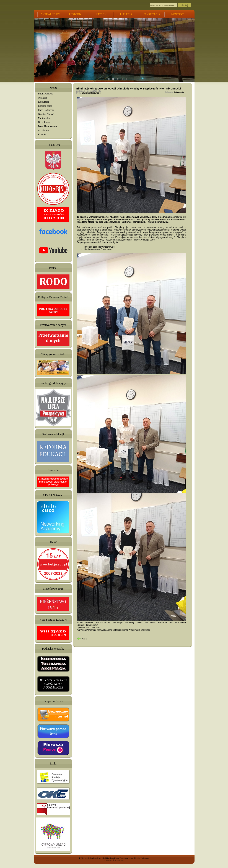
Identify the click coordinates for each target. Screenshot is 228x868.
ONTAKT (177, 14)
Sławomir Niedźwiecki (91, 93)
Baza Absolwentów (48, 126)
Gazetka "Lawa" (46, 114)
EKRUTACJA (151, 14)
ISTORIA (76, 14)
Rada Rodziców (46, 110)
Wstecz (84, 639)
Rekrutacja (44, 102)
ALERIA (126, 14)
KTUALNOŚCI (50, 14)
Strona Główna (46, 94)
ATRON (101, 14)
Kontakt (42, 135)
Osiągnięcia (179, 92)
